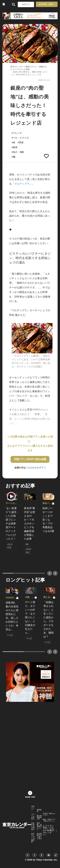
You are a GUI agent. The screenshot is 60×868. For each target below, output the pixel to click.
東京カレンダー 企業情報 (33, 838)
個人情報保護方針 (39, 817)
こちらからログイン (36, 468)
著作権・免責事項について (39, 826)
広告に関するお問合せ (33, 826)
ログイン (26, 4)
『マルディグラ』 (22, 184)
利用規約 (39, 811)
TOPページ (33, 808)
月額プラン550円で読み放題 (30, 459)
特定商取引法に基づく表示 (39, 836)
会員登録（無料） (47, 4)
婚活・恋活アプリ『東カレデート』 (49, 820)
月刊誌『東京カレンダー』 (49, 814)
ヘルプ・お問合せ (33, 816)
